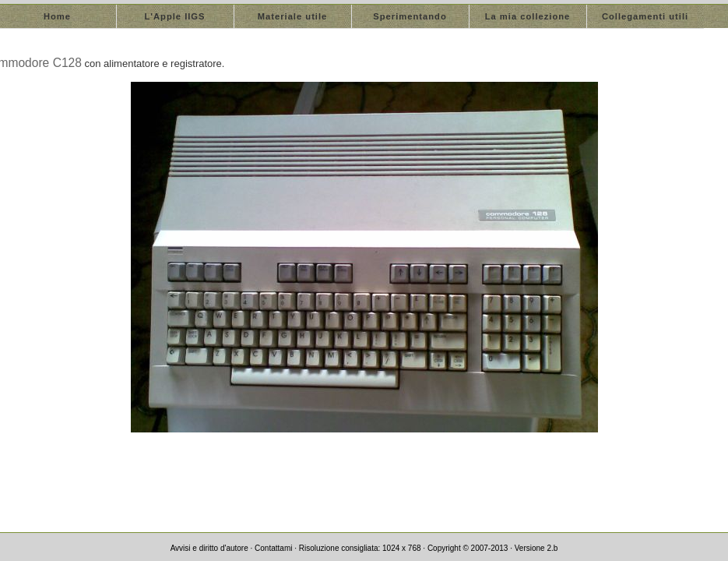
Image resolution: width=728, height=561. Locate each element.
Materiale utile (293, 16)
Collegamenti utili (645, 16)
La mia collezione (528, 16)
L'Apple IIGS (174, 16)
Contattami (273, 548)
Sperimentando (410, 16)
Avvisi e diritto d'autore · (213, 548)
